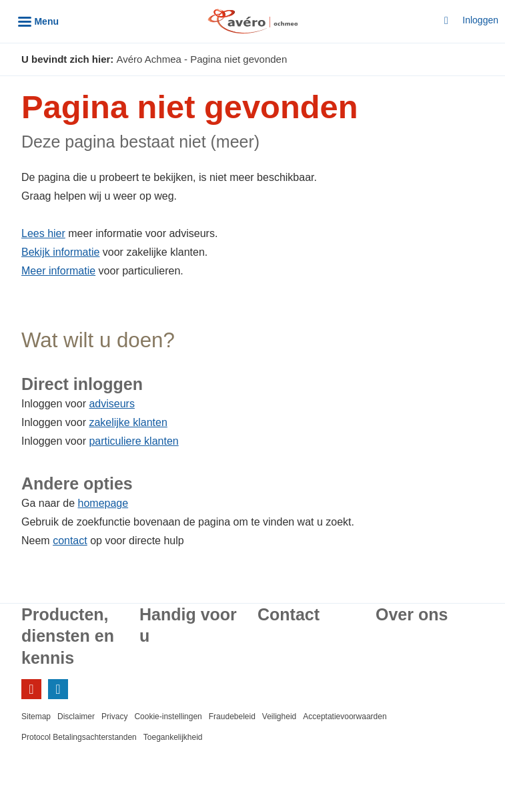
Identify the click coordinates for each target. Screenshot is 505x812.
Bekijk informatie (60, 252)
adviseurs (111, 404)
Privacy (114, 717)
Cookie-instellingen (168, 717)
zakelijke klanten (128, 422)
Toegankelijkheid (173, 737)
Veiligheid (279, 717)
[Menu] (38, 21)
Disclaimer (76, 717)
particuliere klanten (133, 441)
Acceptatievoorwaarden (345, 717)
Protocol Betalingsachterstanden (79, 737)
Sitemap (36, 717)
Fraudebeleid (232, 717)
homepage (103, 503)
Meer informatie (58, 271)
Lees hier (43, 233)
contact (70, 541)
